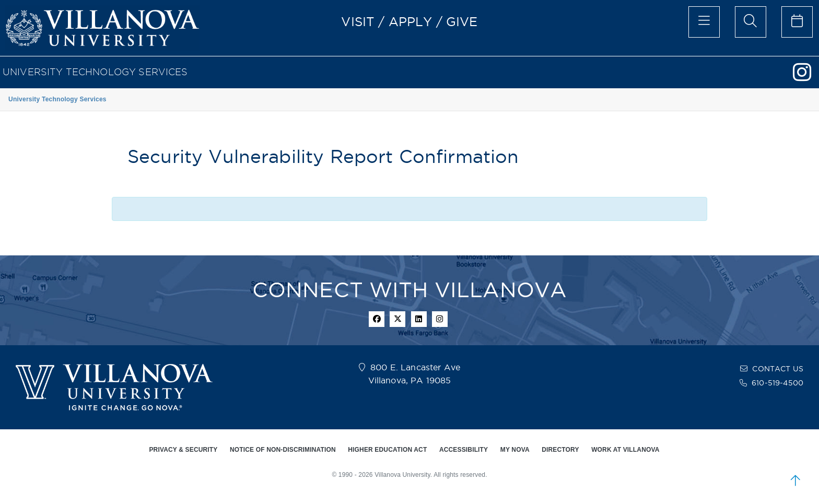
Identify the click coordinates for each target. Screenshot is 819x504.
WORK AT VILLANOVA (625, 450)
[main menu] (704, 22)
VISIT (358, 21)
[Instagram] (806, 77)
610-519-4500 (777, 383)
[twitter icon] (397, 319)
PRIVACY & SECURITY (183, 450)
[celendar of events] (797, 22)
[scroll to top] (795, 480)
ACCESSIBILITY (464, 450)
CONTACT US (778, 369)
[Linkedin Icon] (419, 319)
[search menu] (751, 22)
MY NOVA (515, 450)
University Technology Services (95, 72)
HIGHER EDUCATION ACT (387, 450)
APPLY (411, 21)
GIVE (462, 21)
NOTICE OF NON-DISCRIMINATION (283, 450)
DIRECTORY (560, 450)
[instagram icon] (440, 319)
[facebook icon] (377, 319)
